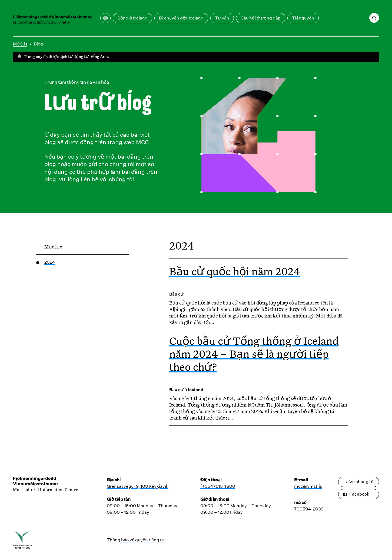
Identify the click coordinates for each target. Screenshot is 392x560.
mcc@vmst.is (308, 486)
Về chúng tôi (359, 482)
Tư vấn (222, 18)
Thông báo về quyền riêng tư (136, 540)
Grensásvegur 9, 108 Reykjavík (138, 486)
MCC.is (20, 44)
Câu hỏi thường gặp (261, 18)
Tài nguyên (303, 18)
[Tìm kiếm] (374, 18)
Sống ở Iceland (132, 18)
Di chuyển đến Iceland (181, 18)
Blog (38, 44)
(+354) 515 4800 (218, 486)
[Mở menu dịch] (105, 18)
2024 (50, 262)
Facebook (356, 494)
